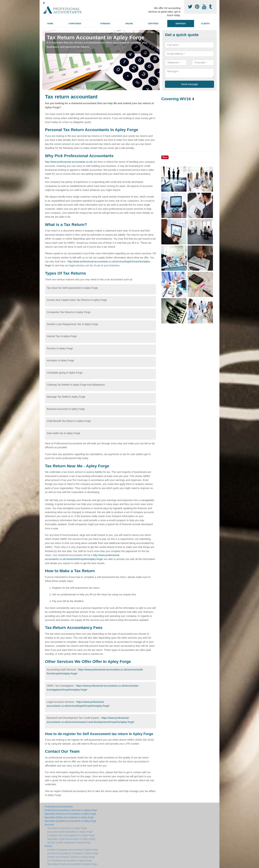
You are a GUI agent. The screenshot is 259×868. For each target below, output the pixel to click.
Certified (153, 24)
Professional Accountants (59, 807)
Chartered (75, 24)
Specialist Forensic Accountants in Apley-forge (70, 814)
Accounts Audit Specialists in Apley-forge (70, 832)
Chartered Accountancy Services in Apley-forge (71, 810)
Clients (205, 24)
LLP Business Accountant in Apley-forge (69, 860)
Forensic (105, 24)
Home (50, 24)
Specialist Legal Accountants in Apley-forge (71, 839)
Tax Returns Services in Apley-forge (67, 828)
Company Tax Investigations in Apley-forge (71, 835)
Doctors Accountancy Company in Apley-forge (73, 853)
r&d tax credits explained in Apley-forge (69, 842)
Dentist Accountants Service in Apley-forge (71, 857)
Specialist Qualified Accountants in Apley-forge (70, 821)
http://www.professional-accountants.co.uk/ (69, 162)
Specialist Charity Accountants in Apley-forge (72, 864)
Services (181, 24)
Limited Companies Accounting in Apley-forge (72, 850)
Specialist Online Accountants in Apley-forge (69, 817)
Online (129, 24)
